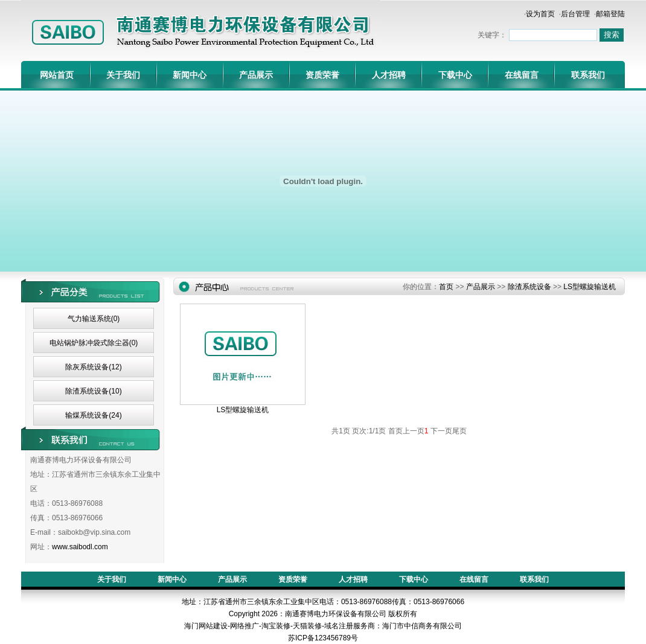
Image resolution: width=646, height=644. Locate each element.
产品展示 (256, 75)
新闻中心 (190, 75)
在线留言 (522, 75)
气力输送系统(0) (94, 319)
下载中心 (455, 75)
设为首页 (540, 14)
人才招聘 (389, 75)
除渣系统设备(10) (93, 391)
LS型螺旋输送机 (590, 287)
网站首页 (57, 75)
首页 (446, 287)
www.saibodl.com (80, 547)
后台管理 (575, 14)
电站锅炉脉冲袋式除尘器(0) (94, 343)
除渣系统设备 (529, 287)
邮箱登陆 (610, 14)
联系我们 (588, 75)
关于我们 (123, 75)
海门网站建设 (206, 626)
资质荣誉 (322, 75)
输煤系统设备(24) (93, 415)
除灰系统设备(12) (93, 367)
